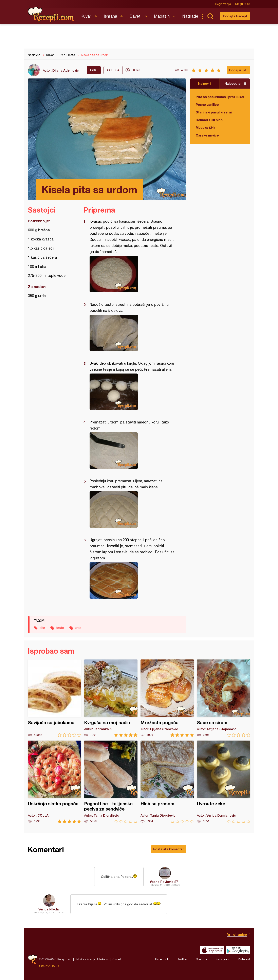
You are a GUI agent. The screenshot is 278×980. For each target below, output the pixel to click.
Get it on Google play (238, 950)
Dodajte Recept (235, 16)
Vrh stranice (237, 934)
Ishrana (110, 16)
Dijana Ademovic (66, 70)
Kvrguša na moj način (111, 698)
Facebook (162, 959)
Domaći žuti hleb (209, 120)
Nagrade (190, 16)
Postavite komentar (169, 849)
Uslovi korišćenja (85, 959)
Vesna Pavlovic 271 (165, 882)
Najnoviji (205, 83)
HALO (55, 966)
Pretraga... (210, 16)
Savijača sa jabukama (55, 698)
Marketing (103, 959)
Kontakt (116, 959)
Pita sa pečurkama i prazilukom (220, 97)
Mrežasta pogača (167, 698)
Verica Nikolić (49, 909)
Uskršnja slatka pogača (55, 782)
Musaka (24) (205, 128)
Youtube (201, 959)
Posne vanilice (207, 104)
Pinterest (244, 959)
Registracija (223, 4)
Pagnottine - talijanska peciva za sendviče (111, 782)
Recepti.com (51, 15)
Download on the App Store (212, 950)
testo (60, 628)
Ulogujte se (243, 4)
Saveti (135, 16)
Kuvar (86, 16)
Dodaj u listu (239, 70)
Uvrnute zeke (224, 782)
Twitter (182, 959)
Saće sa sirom (224, 698)
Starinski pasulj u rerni (214, 112)
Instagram (223, 959)
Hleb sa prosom (167, 782)
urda (78, 628)
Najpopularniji (235, 83)
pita (42, 628)
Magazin (162, 16)
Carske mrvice (207, 135)
